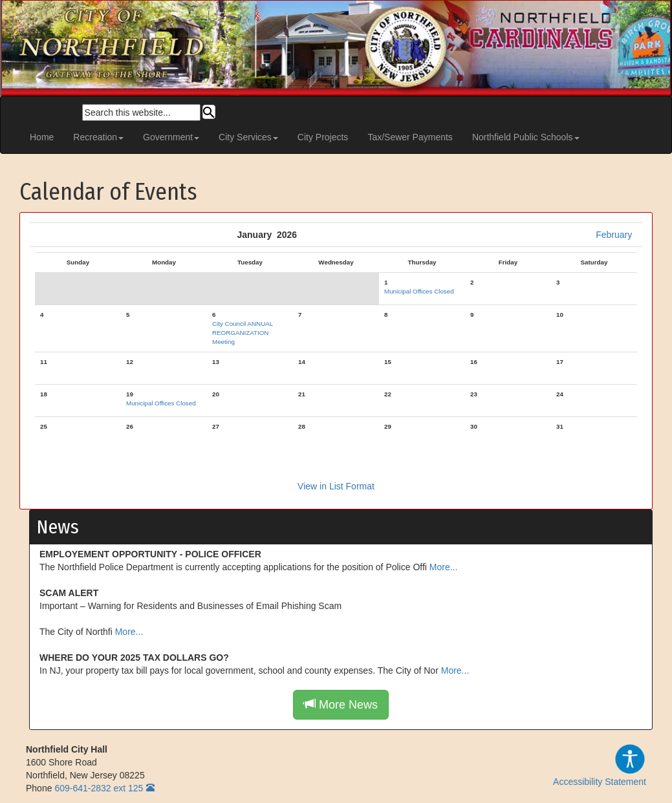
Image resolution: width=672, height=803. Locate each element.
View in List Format (336, 486)
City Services (248, 137)
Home (42, 137)
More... (444, 567)
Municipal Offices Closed (419, 291)
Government (171, 137)
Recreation (98, 137)
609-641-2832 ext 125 (99, 788)
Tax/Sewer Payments (410, 137)
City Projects (323, 137)
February (614, 235)
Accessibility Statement (600, 765)
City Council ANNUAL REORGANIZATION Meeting (243, 333)
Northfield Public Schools (526, 137)
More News (341, 704)
